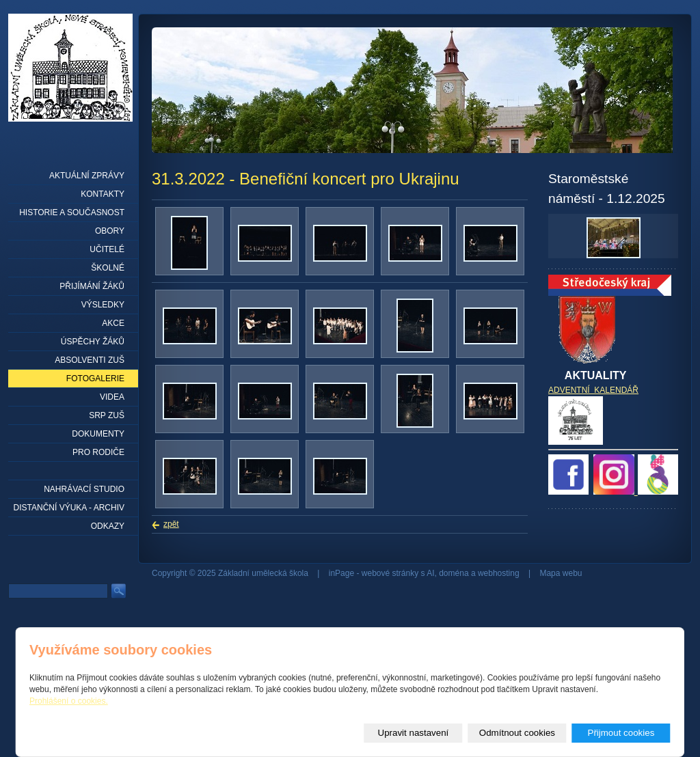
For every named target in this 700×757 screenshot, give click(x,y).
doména (454, 573)
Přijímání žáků (92, 286)
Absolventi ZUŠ (90, 360)
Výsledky (103, 305)
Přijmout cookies (621, 733)
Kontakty (103, 194)
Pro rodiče (98, 452)
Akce (113, 323)
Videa (112, 397)
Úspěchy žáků (93, 342)
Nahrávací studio (84, 489)
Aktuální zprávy (87, 176)
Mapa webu (561, 573)
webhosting (499, 573)
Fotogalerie (95, 378)
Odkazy (108, 526)
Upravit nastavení (414, 733)
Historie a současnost (72, 212)
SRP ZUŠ (107, 415)
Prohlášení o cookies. (69, 701)
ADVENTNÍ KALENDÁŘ (593, 390)
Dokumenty (98, 434)
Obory (110, 231)
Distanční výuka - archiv (69, 508)
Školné (108, 268)
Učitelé (107, 249)
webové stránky (390, 573)
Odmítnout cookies (517, 733)
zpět (171, 524)
